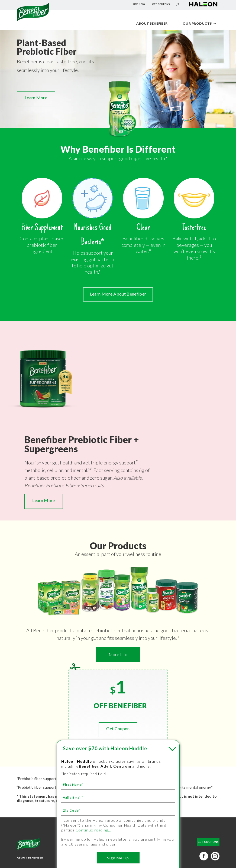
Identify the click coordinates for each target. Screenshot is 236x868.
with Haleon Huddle (105, 748)
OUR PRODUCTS (201, 24)
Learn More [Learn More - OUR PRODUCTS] (36, 98)
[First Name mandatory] (118, 784)
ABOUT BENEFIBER (152, 23)
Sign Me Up (118, 858)
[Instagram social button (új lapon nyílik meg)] (215, 856)
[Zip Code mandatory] (118, 810)
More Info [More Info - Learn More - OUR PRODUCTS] (118, 654)
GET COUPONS (161, 4)
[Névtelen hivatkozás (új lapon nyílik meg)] (203, 6)
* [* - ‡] (138, 461)
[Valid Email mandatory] (118, 797)
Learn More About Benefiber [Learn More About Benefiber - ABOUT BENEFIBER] (118, 294)
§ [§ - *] (89, 469)
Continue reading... (93, 830)
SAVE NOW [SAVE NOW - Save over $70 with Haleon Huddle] (139, 4)
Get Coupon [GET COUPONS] (118, 728)
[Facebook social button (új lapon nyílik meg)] (204, 856)
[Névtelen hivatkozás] (33, 20)
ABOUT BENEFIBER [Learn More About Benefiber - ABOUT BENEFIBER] (30, 857)
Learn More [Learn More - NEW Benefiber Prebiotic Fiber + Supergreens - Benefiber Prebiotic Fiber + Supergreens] (43, 500)
